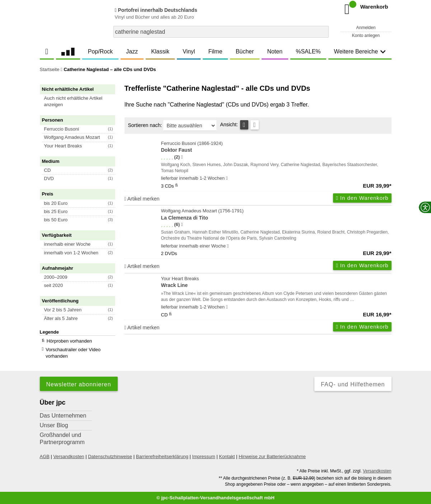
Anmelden (366, 28)
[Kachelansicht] (255, 125)
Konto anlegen (366, 36)
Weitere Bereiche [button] (360, 51)
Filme (215, 51)
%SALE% (308, 51)
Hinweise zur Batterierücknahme (272, 456)
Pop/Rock (100, 51)
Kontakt (227, 456)
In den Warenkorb (362, 198)
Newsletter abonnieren (79, 384)
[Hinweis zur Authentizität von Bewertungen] (182, 157)
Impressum (203, 456)
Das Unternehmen (63, 416)
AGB (45, 456)
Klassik (160, 51)
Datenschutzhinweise (110, 456)
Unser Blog (54, 425)
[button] (81, 102)
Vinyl (189, 51)
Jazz (132, 51)
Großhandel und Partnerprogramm (62, 439)
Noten (275, 51)
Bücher (245, 51)
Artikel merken (142, 199)
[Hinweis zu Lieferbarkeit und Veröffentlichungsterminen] (227, 178)
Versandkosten (69, 456)
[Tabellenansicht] (244, 125)
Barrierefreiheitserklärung (162, 456)
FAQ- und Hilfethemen (353, 384)
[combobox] (221, 32)
